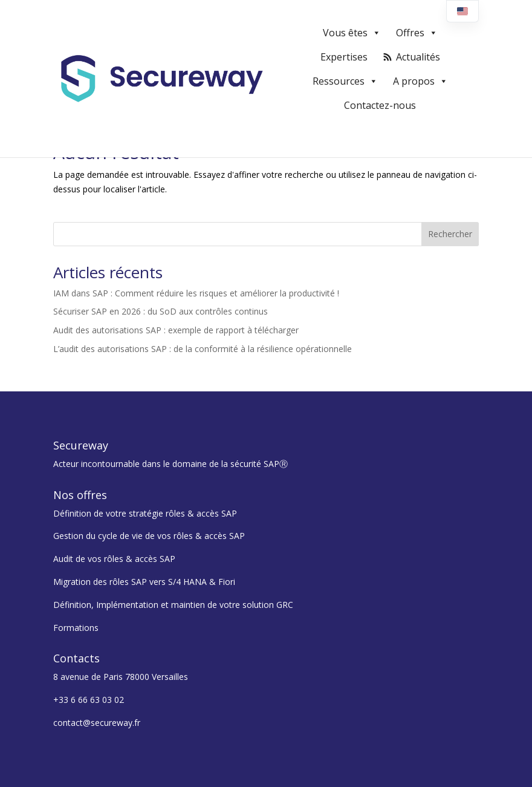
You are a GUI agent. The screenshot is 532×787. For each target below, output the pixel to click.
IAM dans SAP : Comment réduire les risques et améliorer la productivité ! (196, 293)
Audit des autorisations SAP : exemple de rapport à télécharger (176, 330)
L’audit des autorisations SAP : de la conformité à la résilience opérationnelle (203, 349)
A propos (420, 81)
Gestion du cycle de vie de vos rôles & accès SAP (149, 536)
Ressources (345, 81)
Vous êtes (352, 33)
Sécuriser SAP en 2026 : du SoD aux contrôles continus (161, 311)
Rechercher (450, 234)
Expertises (344, 57)
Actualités (418, 57)
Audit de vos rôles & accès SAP (114, 559)
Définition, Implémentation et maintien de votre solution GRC (173, 605)
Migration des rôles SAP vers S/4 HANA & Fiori (144, 582)
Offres (417, 33)
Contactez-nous (380, 105)
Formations (76, 628)
